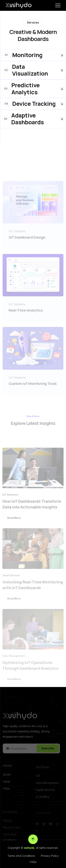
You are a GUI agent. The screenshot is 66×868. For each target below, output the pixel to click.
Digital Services (45, 793)
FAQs (6, 793)
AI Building (42, 800)
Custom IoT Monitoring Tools (33, 389)
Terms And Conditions (21, 856)
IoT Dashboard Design (27, 242)
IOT (38, 780)
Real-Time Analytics (26, 315)
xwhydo (29, 848)
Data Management (14, 660)
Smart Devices (11, 580)
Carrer (7, 786)
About (7, 779)
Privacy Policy (50, 856)
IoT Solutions (17, 236)
